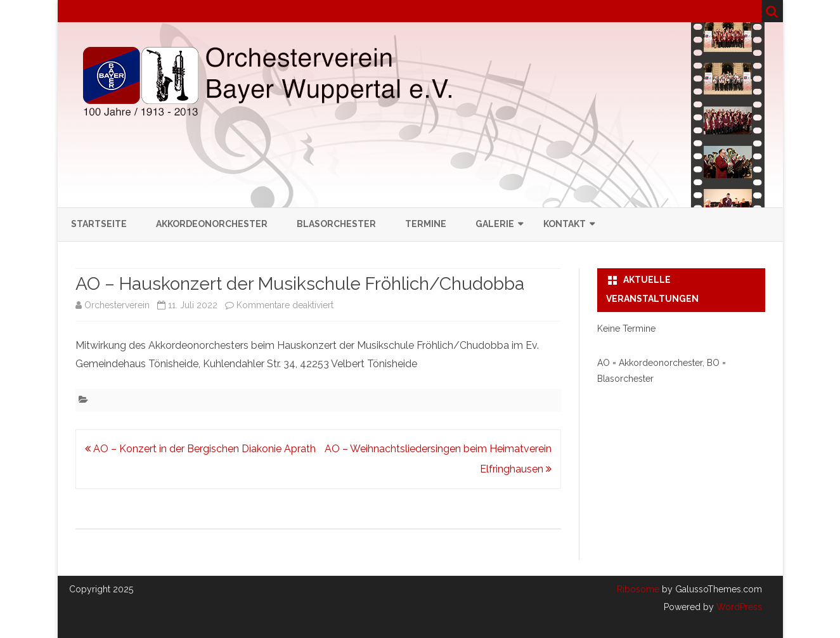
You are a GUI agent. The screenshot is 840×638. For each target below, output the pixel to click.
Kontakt (565, 224)
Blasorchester (336, 224)
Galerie (495, 224)
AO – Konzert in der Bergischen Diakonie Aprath (200, 449)
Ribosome (638, 589)
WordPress (738, 607)
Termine (426, 224)
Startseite (99, 224)
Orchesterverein (117, 305)
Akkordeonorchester (212, 224)
